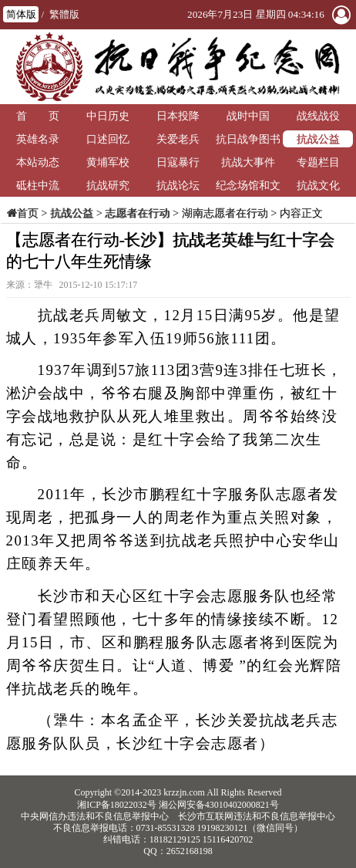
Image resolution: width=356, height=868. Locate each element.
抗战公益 (318, 139)
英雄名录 (38, 139)
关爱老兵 (178, 139)
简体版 (21, 14)
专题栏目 (318, 162)
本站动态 (38, 162)
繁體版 (64, 14)
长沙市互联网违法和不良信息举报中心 (257, 816)
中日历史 (108, 116)
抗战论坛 (178, 185)
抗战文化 (318, 185)
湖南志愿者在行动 (225, 213)
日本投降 (178, 116)
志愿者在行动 (137, 213)
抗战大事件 (248, 162)
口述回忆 (108, 139)
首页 (28, 213)
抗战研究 (108, 185)
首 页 (38, 116)
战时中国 (248, 116)
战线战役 (318, 116)
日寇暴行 (178, 162)
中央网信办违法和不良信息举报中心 (95, 816)
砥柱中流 (38, 185)
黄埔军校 (108, 162)
